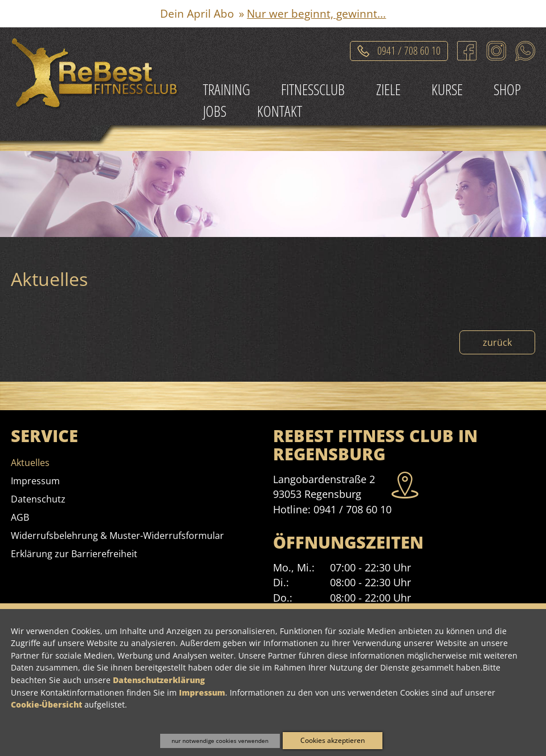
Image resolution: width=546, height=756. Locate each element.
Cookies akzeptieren (333, 740)
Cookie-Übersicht (46, 704)
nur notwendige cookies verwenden (220, 741)
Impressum (202, 692)
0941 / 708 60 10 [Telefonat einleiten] (409, 49)
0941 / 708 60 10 (353, 509)
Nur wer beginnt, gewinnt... (316, 13)
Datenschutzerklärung (159, 680)
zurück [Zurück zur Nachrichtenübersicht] (497, 342)
